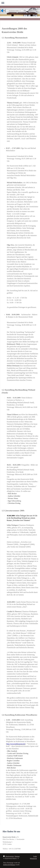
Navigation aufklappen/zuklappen (20, 3)
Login (35, 856)
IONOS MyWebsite (9, 865)
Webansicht (33, 859)
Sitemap (17, 856)
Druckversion (9, 856)
